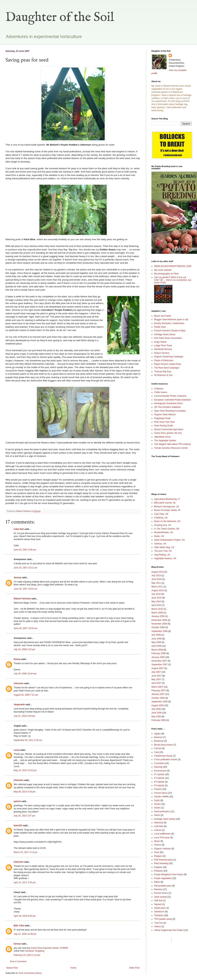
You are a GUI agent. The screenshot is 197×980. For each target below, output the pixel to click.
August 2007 (158, 668)
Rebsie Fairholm (22, 599)
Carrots (158, 748)
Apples (158, 734)
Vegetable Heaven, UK (165, 558)
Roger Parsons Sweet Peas (168, 364)
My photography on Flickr (166, 274)
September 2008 (160, 631)
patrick (17, 801)
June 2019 (157, 579)
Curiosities (159, 763)
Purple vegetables (163, 878)
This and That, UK (163, 551)
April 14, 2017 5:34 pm (25, 882)
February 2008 (159, 653)
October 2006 (158, 698)
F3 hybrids (159, 782)
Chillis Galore (161, 392)
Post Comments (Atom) (30, 973)
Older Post (134, 968)
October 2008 (158, 627)
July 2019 (156, 576)
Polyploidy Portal (162, 418)
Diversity (158, 767)
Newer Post (12, 968)
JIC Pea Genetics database (167, 407)
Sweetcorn (159, 912)
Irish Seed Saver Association (168, 338)
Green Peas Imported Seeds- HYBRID (49, 948)
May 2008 (156, 642)
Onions (158, 845)
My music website (163, 270)
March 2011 (157, 587)
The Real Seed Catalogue (167, 368)
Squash (158, 904)
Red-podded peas (163, 886)
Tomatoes (159, 915)
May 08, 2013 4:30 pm (25, 792)
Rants (157, 882)
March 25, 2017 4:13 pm (26, 852)
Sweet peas (160, 908)
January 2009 (158, 616)
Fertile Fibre (160, 327)
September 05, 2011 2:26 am (28, 740)
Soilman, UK (160, 544)
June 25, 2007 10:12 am (25, 568)
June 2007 (157, 676)
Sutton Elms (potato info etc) (168, 433)
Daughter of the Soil (60, 17)
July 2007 (156, 672)
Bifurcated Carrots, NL (165, 503)
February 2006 (159, 720)
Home (74, 968)
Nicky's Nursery (162, 353)
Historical (159, 823)
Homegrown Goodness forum (168, 403)
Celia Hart (19, 529)
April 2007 (156, 683)
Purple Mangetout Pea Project (169, 874)
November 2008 (159, 624)
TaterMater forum (162, 437)
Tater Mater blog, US (164, 547)
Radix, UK (159, 536)
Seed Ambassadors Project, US (169, 540)
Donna (17, 659)
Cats (156, 752)
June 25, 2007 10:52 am (25, 589)
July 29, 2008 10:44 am (25, 674)
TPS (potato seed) (163, 919)
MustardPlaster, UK (164, 532)
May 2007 (156, 679)
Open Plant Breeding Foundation (170, 411)
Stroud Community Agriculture (169, 429)
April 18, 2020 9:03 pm (25, 916)
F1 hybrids (159, 774)
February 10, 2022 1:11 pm (27, 955)
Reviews (158, 889)
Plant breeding (161, 863)
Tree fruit (159, 923)
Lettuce (158, 830)
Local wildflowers (162, 834)
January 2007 (158, 694)
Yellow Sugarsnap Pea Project (169, 930)
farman (17, 944)
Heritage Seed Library (165, 334)
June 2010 (157, 598)
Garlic (157, 800)
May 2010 (156, 602)
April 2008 (156, 646)
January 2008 (158, 657)
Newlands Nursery (163, 349)
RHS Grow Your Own (164, 422)
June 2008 (157, 639)
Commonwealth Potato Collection (170, 396)
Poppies (158, 867)
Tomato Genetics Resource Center (171, 448)
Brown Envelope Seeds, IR (167, 510)
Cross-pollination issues (166, 759)
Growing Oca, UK (163, 525)
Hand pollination (162, 812)
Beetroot (158, 737)
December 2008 (159, 620)
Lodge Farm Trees (163, 346)
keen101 (18, 826)
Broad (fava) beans (163, 745)
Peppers (158, 856)
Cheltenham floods (163, 756)
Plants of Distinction (164, 360)
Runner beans (161, 893)
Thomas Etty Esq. (163, 372)
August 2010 (158, 590)
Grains (157, 808)
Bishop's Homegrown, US (167, 507)
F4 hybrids (159, 785)
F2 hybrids (159, 778)
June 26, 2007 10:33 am (25, 628)
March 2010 (157, 609)
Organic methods (162, 849)
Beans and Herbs (163, 316)
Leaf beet (159, 826)
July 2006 (156, 709)
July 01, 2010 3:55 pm (24, 716)
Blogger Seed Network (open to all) (171, 320)
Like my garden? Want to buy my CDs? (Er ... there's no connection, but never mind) (173, 280)
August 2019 (158, 572)
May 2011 (156, 583)
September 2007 (160, 664)
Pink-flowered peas (163, 860)
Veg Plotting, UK (162, 555)
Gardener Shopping (35, 951)
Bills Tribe (19, 926)
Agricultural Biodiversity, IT (167, 499)
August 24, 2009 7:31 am (26, 695)
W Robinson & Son (163, 375)
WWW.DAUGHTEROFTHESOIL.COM (173, 266)
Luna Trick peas (162, 838)
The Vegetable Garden (165, 441)
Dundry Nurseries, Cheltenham (169, 323)
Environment (160, 771)
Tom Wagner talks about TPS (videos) (172, 444)
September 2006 (160, 702)
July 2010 (156, 594)
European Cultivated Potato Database (172, 400)
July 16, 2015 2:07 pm (24, 816)
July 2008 (156, 635)
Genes (157, 804)
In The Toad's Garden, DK (167, 529)
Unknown (19, 683)
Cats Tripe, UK (161, 514)
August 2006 (158, 705)
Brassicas (159, 741)
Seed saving (160, 897)
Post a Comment (18, 961)
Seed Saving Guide (164, 426)
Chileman (159, 389)
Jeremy (18, 578)
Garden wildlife (161, 797)
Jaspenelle (19, 705)
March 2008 (157, 650)
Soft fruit (158, 900)
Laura (17, 750)
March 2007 (157, 687)
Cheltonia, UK (161, 518)
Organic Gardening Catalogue (169, 357)
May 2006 (156, 717)
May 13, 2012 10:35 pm (25, 770)
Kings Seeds (160, 342)
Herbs (157, 815)
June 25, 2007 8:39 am (25, 550)
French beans (161, 793)
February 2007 (159, 691)
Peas (157, 852)
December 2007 (159, 661)
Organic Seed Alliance (165, 414)
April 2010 (156, 605)
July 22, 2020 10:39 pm (25, 934)
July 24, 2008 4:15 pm (24, 649)
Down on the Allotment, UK (167, 521)
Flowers (158, 789)
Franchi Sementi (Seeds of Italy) (170, 331)
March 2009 (157, 613)
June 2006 (157, 713)
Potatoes (158, 871)
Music (157, 841)
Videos (157, 927)
